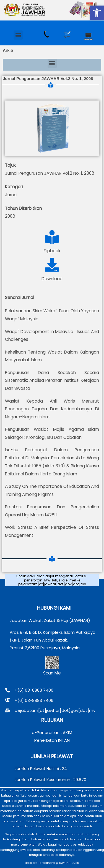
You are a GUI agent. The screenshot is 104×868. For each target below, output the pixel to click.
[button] (97, 13)
